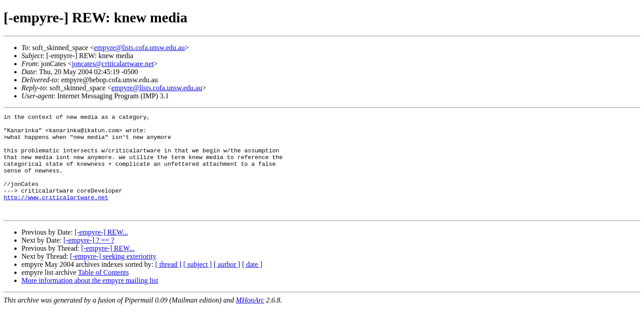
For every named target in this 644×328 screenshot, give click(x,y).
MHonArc (250, 320)
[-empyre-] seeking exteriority (113, 276)
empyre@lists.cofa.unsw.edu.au (139, 48)
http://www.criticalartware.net (56, 214)
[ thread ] (168, 284)
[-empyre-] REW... (101, 252)
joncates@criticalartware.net (112, 64)
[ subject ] (198, 284)
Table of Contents (103, 292)
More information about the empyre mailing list (90, 301)
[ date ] (252, 284)
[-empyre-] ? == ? (89, 260)
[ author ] (227, 284)
